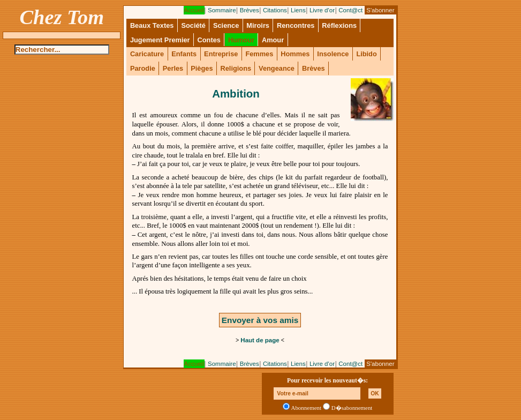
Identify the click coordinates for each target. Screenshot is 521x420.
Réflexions (339, 25)
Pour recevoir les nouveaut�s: (327, 380)
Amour (273, 40)
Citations (275, 10)
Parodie (143, 68)
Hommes (295, 54)
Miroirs (258, 25)
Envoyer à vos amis (260, 320)
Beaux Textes (152, 25)
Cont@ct (350, 10)
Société (193, 25)
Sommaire (222, 10)
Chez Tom (62, 17)
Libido (366, 54)
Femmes (259, 54)
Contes (209, 40)
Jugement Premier (160, 40)
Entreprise (221, 54)
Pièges (202, 68)
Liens (298, 10)
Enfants (184, 54)
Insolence (333, 54)
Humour (241, 40)
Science (226, 25)
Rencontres (296, 25)
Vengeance (277, 68)
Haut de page (260, 340)
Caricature (147, 54)
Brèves (250, 10)
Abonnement (307, 408)
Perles (173, 68)
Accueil (194, 10)
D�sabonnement (352, 408)
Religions (236, 68)
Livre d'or (322, 10)
